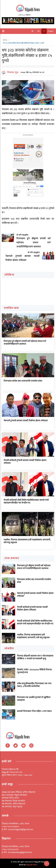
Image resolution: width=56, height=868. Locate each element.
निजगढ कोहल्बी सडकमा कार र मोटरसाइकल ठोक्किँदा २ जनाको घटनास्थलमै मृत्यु (35, 657)
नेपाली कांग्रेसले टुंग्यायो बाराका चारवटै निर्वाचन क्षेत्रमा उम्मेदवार (25, 462)
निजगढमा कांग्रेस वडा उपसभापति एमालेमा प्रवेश (23, 381)
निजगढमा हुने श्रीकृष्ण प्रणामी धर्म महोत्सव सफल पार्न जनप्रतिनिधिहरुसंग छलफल (25, 343)
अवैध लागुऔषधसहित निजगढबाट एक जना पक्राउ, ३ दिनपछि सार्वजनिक (34, 685)
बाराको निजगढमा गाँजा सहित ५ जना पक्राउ (34, 711)
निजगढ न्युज (13, 72)
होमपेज (5, 40)
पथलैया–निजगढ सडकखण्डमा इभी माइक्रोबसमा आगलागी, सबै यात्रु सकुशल (27, 541)
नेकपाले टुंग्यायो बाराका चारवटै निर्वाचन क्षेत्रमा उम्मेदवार (26, 421)
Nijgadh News (32, 865)
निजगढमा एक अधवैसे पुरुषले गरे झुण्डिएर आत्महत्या (34, 699)
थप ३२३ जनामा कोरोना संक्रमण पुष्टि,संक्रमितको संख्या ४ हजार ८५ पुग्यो (23, 43)
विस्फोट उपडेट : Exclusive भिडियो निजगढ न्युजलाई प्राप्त (34, 671)
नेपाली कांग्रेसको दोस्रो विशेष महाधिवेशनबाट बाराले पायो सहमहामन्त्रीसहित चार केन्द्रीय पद (26, 501)
